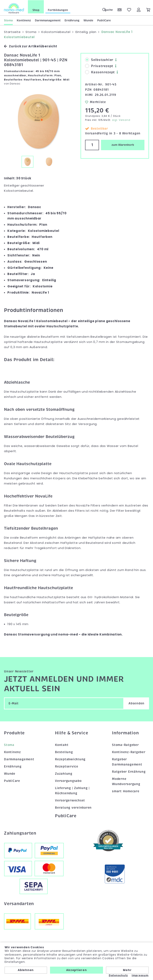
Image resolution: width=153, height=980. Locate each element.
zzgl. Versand (121, 120)
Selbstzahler (99, 60)
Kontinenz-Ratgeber (129, 752)
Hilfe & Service (72, 733)
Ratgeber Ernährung (129, 771)
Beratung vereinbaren (73, 807)
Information (125, 733)
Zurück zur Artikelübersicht (30, 46)
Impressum (140, 975)
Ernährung (72, 20)
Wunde (88, 20)
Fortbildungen (58, 10)
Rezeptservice (67, 766)
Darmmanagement (48, 20)
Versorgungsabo (68, 780)
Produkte (14, 733)
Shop (36, 10)
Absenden (136, 703)
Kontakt (62, 745)
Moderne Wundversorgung (126, 781)
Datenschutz (118, 975)
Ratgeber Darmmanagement (127, 762)
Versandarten (19, 903)
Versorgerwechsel (70, 800)
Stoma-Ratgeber (125, 745)
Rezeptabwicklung (70, 759)
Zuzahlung (64, 773)
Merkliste (96, 102)
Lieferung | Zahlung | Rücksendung (72, 790)
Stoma (8, 20)
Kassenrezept (100, 72)
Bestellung (64, 752)
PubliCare (104, 20)
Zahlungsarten (20, 833)
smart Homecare (126, 791)
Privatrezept (99, 66)
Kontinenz (24, 20)
